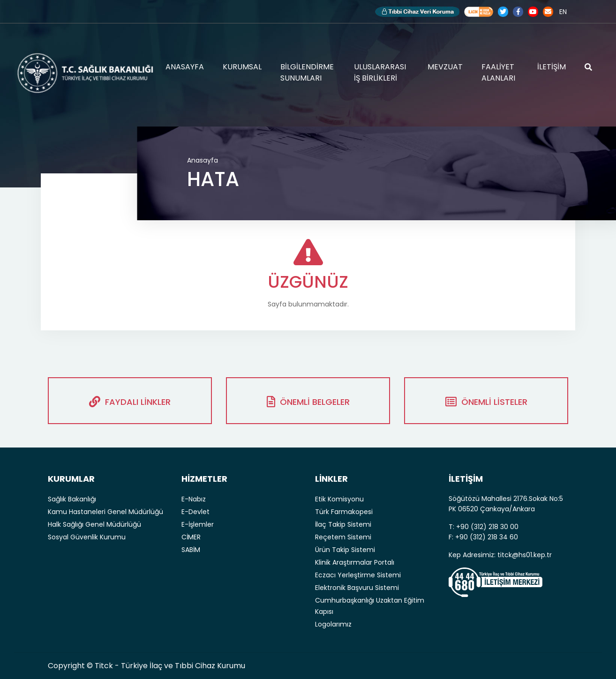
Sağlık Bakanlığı (72, 499)
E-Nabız (194, 499)
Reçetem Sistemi (343, 537)
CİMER (191, 537)
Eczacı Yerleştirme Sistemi (358, 575)
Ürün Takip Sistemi (345, 550)
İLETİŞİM (552, 67)
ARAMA (588, 67)
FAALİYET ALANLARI (498, 72)
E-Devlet (195, 512)
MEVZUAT (445, 67)
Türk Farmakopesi (344, 512)
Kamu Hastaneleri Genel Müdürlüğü (105, 512)
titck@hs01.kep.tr (525, 555)
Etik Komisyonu (339, 499)
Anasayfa (203, 160)
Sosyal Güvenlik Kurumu (87, 537)
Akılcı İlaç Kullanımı (479, 12)
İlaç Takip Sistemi (343, 524)
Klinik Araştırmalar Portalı (355, 562)
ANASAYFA (185, 67)
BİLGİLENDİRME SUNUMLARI (307, 72)
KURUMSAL (242, 67)
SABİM (191, 550)
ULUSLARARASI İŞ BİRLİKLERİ (380, 72)
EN (563, 12)
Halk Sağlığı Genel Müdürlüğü (94, 524)
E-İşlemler (198, 524)
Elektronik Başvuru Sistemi (357, 588)
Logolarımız (333, 624)
